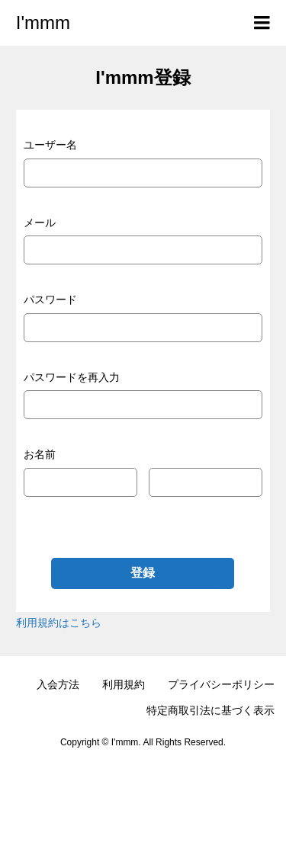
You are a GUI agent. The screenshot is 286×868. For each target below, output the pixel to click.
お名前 (40, 454)
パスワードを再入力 (72, 377)
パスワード (50, 299)
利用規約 (124, 684)
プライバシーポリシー (221, 684)
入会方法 (58, 684)
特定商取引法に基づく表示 (210, 710)
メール (40, 223)
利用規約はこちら (59, 623)
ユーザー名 (50, 145)
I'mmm (43, 22)
